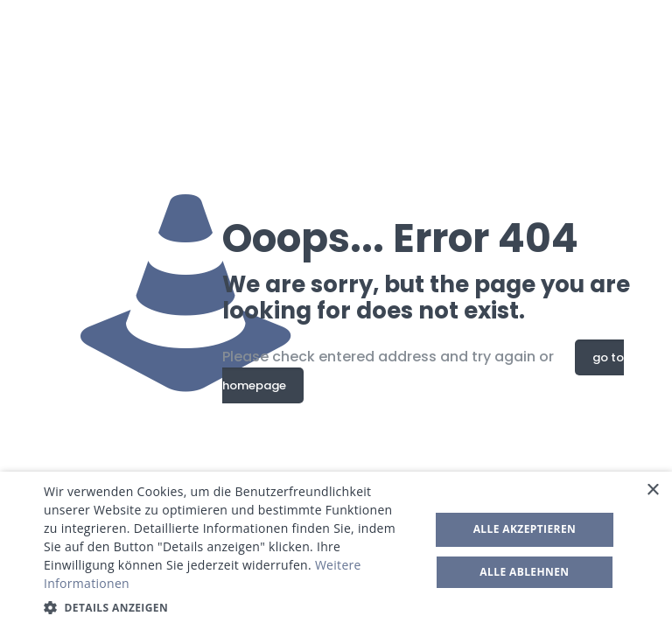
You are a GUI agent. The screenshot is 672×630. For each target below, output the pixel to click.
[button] (231, 608)
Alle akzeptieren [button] (525, 529)
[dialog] (336, 551)
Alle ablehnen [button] (524, 572)
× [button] (652, 490)
